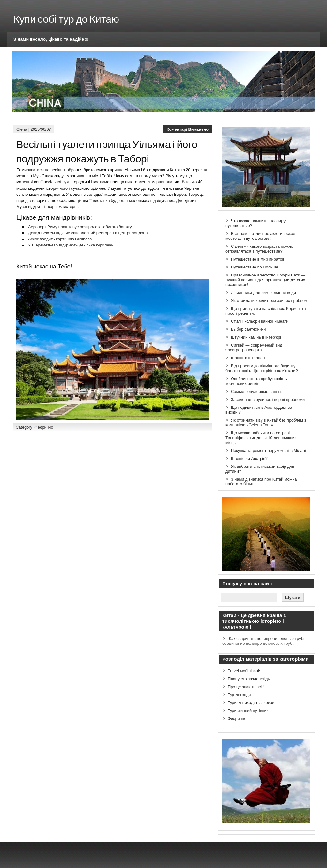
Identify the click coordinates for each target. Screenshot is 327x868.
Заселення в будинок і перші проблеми (268, 399)
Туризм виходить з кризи (251, 703)
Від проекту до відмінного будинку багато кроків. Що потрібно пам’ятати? (262, 368)
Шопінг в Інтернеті (248, 358)
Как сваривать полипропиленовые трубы (268, 639)
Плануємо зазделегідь (249, 679)
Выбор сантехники (248, 329)
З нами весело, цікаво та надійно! (51, 39)
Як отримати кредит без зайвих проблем (269, 301)
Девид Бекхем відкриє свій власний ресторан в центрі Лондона (88, 233)
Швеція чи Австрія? (249, 458)
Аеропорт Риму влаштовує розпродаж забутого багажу (80, 227)
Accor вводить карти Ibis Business (60, 239)
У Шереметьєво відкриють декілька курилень (71, 245)
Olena (22, 129)
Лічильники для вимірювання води (263, 293)
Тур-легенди (239, 695)
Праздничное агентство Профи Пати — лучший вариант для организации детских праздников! (265, 280)
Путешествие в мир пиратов (258, 259)
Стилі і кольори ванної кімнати (260, 321)
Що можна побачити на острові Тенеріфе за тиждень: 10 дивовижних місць (261, 438)
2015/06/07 (41, 129)
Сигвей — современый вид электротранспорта (254, 348)
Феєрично (44, 427)
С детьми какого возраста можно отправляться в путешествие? (259, 249)
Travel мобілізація (244, 671)
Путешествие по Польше (255, 267)
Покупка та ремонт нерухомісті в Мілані (268, 450)
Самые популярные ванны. (257, 391)
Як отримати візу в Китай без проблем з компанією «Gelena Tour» (266, 423)
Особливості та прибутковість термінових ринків (256, 381)
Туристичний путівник (248, 711)
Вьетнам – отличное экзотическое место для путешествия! (260, 236)
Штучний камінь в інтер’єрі (256, 337)
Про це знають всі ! (246, 687)
